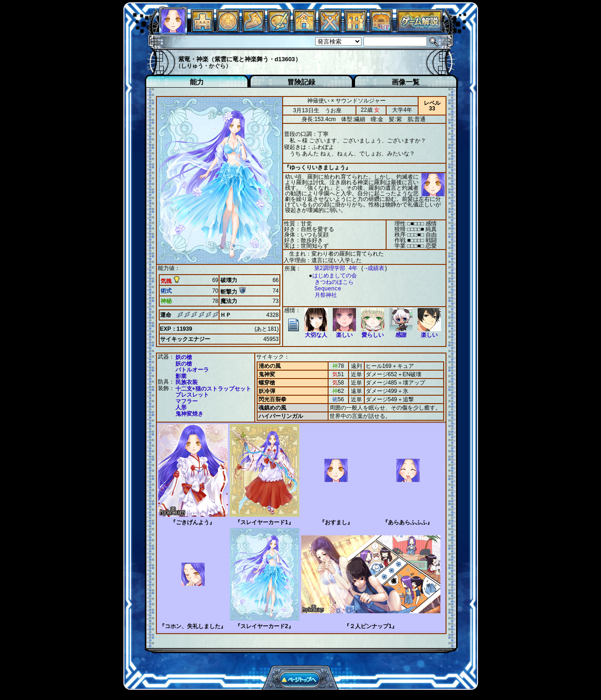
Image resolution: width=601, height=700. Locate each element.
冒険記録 (301, 82)
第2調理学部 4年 (331, 268)
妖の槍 (184, 357)
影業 (181, 376)
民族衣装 (187, 382)
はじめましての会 (332, 276)
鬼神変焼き (189, 414)
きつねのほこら (330, 282)
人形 (181, 407)
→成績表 (370, 268)
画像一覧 (406, 82)
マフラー (187, 401)
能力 (197, 82)
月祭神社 (321, 295)
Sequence (323, 289)
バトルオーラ (192, 370)
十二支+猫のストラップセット (213, 389)
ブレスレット (192, 395)
